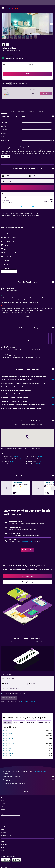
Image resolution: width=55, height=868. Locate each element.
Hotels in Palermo (8, 753)
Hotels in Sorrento (9, 746)
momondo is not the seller (28, 777)
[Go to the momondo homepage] (12, 8)
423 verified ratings (19, 58)
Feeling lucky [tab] (31, 722)
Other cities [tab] (8, 722)
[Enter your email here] (29, 689)
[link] (28, 550)
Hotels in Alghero (45, 790)
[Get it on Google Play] (6, 860)
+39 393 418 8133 (7, 56)
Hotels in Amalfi (8, 736)
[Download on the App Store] (16, 860)
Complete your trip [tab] (44, 722)
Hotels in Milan (8, 733)
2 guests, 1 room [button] (9, 69)
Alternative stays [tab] (19, 722)
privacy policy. (33, 701)
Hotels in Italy (25, 790)
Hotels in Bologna (9, 756)
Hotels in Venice (8, 741)
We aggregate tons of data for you (28, 780)
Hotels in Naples (8, 751)
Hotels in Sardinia (35, 790)
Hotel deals (6, 790)
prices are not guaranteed (40, 771)
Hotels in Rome (8, 731)
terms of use (24, 701)
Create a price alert (26, 542)
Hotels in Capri (8, 748)
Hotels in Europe (15, 790)
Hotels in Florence (9, 738)
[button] (3, 8)
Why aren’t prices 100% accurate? (28, 783)
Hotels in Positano (9, 743)
